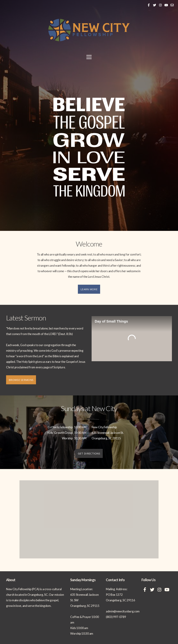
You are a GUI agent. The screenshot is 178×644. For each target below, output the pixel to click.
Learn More (89, 289)
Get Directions (89, 453)
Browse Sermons (21, 380)
